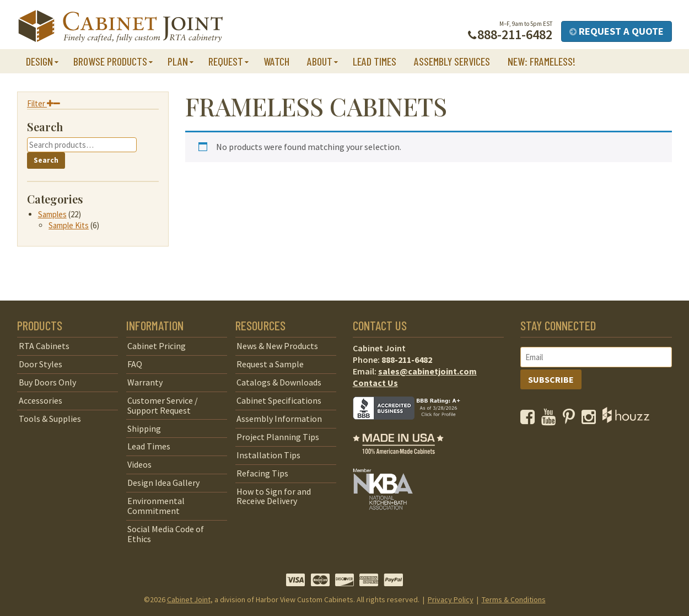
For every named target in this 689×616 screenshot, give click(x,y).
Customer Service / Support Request (163, 405)
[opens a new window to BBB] (413, 427)
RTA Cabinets (44, 346)
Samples (52, 214)
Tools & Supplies (50, 419)
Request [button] (226, 61)
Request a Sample (270, 364)
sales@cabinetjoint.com (427, 371)
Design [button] (39, 61)
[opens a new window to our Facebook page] (530, 420)
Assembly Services (452, 61)
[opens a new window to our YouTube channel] (551, 420)
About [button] (320, 61)
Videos (139, 464)
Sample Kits (69, 225)
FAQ (135, 364)
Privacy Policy (451, 599)
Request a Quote (617, 31)
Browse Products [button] (110, 61)
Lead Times (375, 61)
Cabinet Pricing (157, 346)
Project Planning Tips (278, 437)
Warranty (145, 382)
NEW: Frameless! (542, 61)
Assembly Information (279, 419)
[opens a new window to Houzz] (626, 420)
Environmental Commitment (156, 506)
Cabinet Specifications (279, 400)
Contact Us (375, 383)
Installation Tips (268, 455)
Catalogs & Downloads (279, 382)
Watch (276, 61)
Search (46, 160)
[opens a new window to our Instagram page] (591, 420)
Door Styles (41, 364)
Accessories (41, 400)
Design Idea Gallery (163, 483)
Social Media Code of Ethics (166, 534)
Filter (44, 103)
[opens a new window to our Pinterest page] (571, 420)
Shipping (144, 428)
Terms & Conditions (514, 599)
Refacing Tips (262, 473)
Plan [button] (178, 61)
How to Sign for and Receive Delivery (274, 496)
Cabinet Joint (189, 599)
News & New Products (277, 346)
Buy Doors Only (47, 382)
